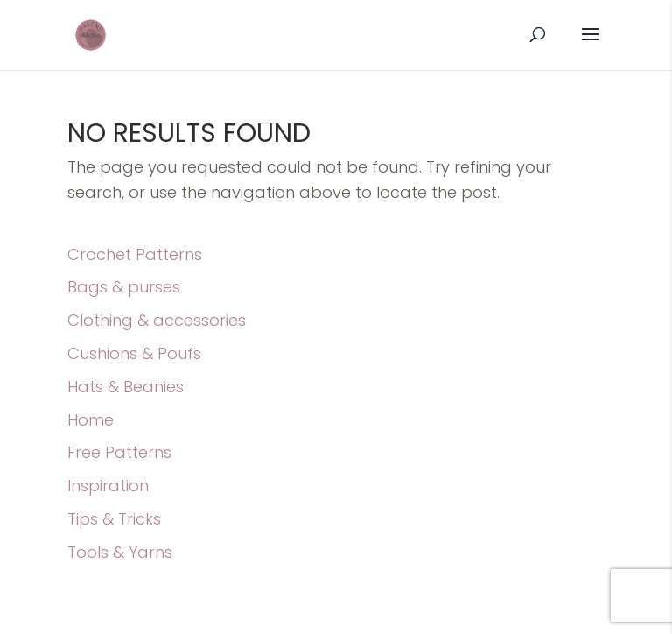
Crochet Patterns (135, 254)
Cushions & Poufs (134, 353)
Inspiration (108, 486)
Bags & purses (124, 287)
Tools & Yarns (120, 552)
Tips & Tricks (114, 519)
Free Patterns (119, 452)
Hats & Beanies (126, 387)
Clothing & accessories (157, 320)
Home (91, 420)
